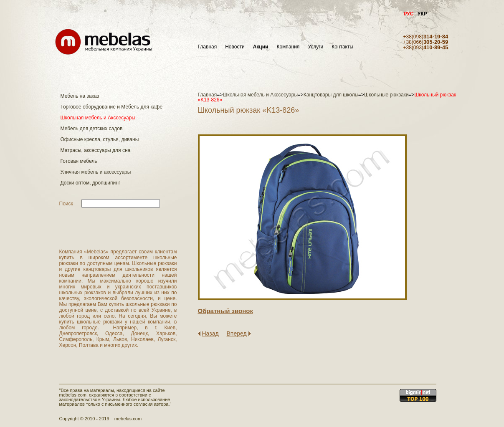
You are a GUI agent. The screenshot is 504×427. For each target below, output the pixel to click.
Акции (261, 47)
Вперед (237, 334)
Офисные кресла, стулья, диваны (100, 139)
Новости (235, 47)
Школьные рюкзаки (386, 95)
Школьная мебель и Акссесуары (98, 118)
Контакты (342, 47)
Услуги (315, 47)
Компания (288, 47)
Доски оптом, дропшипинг (91, 183)
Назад (210, 334)
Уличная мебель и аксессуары (96, 172)
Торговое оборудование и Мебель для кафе (112, 107)
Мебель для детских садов (92, 129)
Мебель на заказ (80, 96)
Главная (208, 47)
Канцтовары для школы (331, 95)
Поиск (66, 204)
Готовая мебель (79, 161)
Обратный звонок (225, 311)
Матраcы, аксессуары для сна (96, 150)
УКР (422, 14)
